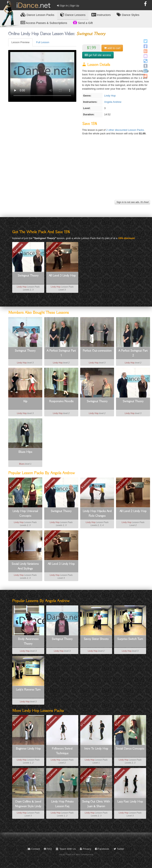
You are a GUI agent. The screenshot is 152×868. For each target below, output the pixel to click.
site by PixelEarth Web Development (76, 854)
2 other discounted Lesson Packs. (125, 130)
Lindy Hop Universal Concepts (25, 514)
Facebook (102, 849)
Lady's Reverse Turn (28, 690)
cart (112, 48)
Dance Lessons (73, 15)
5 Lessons (18, 248)
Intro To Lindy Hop (96, 749)
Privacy (85, 849)
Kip (25, 401)
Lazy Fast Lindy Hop (130, 802)
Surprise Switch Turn (130, 639)
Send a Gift (83, 22)
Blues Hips (25, 452)
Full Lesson (43, 42)
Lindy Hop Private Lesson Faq (62, 804)
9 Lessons (14, 483)
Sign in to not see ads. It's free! (132, 202)
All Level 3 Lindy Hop (62, 276)
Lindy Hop (110, 96)
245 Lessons (52, 248)
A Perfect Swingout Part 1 (61, 353)
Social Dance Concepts (130, 749)
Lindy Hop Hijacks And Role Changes (97, 514)
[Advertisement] (79, 172)
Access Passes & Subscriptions (44, 23)
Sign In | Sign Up (68, 6)
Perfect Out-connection (97, 351)
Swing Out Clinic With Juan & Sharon (96, 804)
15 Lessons (52, 774)
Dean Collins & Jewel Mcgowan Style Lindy (28, 804)
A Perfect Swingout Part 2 (133, 353)
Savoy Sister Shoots (96, 639)
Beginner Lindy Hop (28, 749)
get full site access (98, 55)
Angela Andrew (113, 102)
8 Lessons (18, 774)
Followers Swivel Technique (62, 751)
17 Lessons (86, 721)
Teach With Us (66, 849)
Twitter (119, 849)
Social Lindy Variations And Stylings (25, 566)
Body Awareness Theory (28, 641)
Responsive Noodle (61, 401)
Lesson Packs (37, 15)
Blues (22, 464)
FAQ (48, 849)
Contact (34, 849)
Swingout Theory (28, 276)
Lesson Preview (20, 42)
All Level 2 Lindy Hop (133, 511)
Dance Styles (128, 15)
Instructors (101, 15)
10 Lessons (14, 536)
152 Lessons (122, 483)
